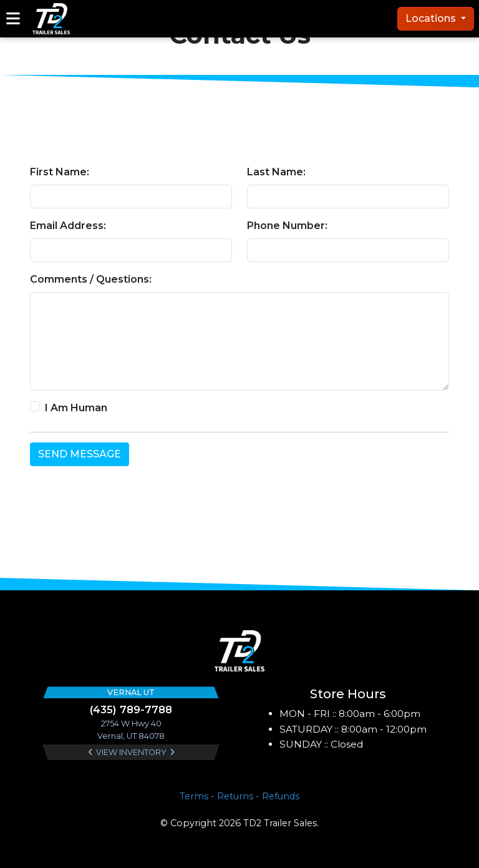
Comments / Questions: (91, 279)
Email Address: (68, 226)
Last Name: (276, 172)
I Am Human (76, 408)
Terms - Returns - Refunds (239, 796)
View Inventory (131, 752)
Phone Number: (287, 226)
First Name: (60, 172)
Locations (432, 18)
